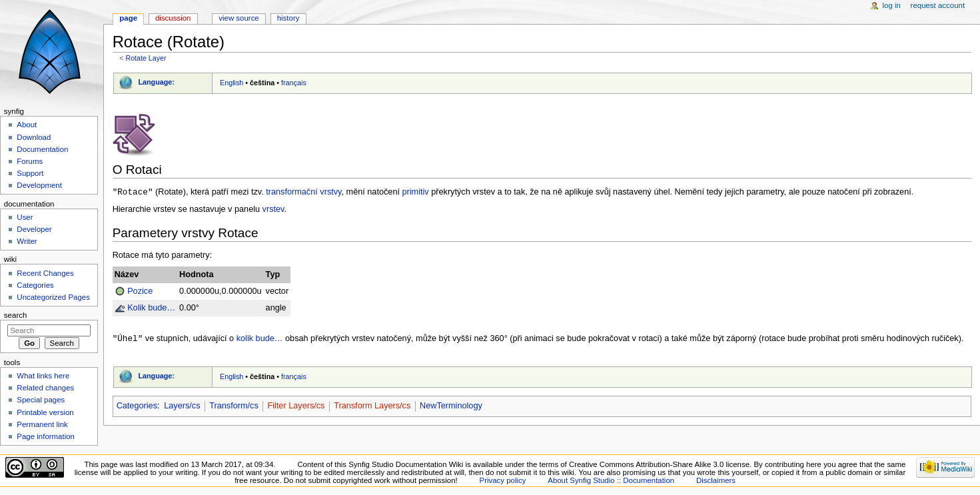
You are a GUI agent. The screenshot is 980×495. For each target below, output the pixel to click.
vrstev (273, 210)
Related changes (45, 388)
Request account (938, 5)
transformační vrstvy (303, 193)
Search (16, 315)
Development (39, 185)
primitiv (415, 193)
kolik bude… (260, 340)
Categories (137, 407)
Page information (46, 436)
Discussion (173, 18)
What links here (43, 376)
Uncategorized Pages (53, 297)
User (25, 217)
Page (128, 18)
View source (239, 18)
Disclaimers (716, 480)
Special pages (41, 400)
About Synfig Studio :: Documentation (611, 480)
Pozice (140, 292)
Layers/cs (182, 407)
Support (30, 173)
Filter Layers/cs (296, 407)
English (232, 83)
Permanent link (42, 424)
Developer (34, 229)
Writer (27, 241)
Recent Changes (45, 273)
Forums (30, 161)
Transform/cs (234, 407)
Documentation (42, 149)
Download (34, 137)
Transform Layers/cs (372, 407)
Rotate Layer (146, 58)
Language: (156, 82)
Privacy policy (503, 480)
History (288, 18)
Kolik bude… (151, 308)
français (294, 83)
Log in (892, 5)
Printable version (45, 412)
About (27, 125)
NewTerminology (451, 407)
